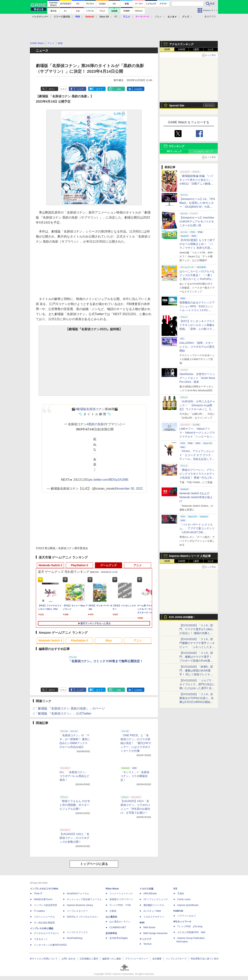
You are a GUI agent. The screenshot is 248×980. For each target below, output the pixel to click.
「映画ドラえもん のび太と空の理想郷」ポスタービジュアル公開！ (75, 805)
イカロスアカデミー (154, 917)
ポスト (52, 89)
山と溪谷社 (111, 917)
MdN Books (149, 927)
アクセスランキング (181, 44)
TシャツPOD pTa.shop (190, 926)
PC (116, 17)
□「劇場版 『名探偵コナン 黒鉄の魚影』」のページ (69, 708)
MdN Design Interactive (155, 933)
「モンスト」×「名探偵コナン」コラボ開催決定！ (135, 776)
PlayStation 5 (79, 565)
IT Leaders (39, 911)
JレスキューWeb (152, 911)
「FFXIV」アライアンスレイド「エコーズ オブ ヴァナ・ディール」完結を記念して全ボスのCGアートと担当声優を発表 (197, 459)
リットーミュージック (121, 894)
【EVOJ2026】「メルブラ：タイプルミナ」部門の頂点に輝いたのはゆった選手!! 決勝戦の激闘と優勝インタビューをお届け (197, 688)
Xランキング (177, 146)
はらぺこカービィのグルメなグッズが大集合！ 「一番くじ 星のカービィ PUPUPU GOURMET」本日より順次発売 (197, 279)
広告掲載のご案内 (89, 959)
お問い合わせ (69, 959)
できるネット (41, 939)
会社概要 (157, 959)
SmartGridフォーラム (78, 894)
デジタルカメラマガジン (47, 933)
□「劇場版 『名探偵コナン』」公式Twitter (62, 713)
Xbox (108, 640)
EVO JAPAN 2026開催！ (182, 617)
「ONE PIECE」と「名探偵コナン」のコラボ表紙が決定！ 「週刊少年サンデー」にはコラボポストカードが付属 (136, 743)
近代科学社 (111, 933)
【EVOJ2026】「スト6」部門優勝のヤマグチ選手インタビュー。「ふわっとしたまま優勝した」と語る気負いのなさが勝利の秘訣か (197, 647)
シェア (80, 89)
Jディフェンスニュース (156, 899)
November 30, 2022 (129, 489)
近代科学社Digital (118, 938)
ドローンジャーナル (44, 917)
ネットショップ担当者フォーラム (84, 899)
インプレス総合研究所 (46, 905)
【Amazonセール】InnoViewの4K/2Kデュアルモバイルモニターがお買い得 (197, 221)
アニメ (138, 565)
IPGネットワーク (182, 922)
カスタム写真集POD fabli (191, 932)
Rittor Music (112, 889)
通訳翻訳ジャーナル (154, 905)
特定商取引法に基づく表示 (205, 959)
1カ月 (211, 49)
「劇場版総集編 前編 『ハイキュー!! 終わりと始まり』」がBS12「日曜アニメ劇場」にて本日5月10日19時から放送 (197, 184)
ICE (175, 889)
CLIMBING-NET (118, 927)
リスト (63, 89)
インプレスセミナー (77, 911)
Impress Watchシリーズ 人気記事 (190, 556)
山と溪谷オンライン (120, 922)
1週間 (196, 49)
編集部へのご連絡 (112, 959)
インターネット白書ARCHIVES (50, 945)
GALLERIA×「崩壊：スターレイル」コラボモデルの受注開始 (197, 347)
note (119, 89)
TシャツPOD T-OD (120, 905)
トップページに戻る (94, 864)
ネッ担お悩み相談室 (44, 923)
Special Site (177, 105)
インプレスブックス (77, 932)
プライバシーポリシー (137, 959)
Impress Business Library (80, 905)
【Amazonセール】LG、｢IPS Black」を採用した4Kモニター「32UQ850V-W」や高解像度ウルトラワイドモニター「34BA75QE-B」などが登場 (197, 207)
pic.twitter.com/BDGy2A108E (109, 480)
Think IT (38, 894)
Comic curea (184, 899)
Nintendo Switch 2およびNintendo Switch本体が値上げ (196, 497)
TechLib (147, 944)
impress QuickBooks (188, 905)
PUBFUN (178, 911)
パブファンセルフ (187, 916)
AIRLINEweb (150, 894)
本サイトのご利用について (44, 959)
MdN (142, 923)
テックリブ (145, 939)
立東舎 (113, 911)
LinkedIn (138, 89)
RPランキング (174, 151)
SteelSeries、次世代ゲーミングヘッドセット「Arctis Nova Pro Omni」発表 (197, 378)
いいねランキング (203, 151)
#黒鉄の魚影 (95, 424)
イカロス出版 (146, 889)
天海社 (181, 894)
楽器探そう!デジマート (121, 899)
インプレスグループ (176, 959)
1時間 (167, 49)
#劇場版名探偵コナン (90, 409)
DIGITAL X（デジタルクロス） (83, 917)
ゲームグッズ (108, 565)
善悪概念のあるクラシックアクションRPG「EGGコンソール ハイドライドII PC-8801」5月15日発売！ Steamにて (197, 310)
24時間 (181, 49)
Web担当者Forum (43, 899)
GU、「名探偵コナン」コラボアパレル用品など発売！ (74, 776)
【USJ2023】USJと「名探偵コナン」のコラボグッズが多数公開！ (74, 838)
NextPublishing (75, 938)
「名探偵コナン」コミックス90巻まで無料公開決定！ (106, 661)
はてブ (99, 89)
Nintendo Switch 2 (50, 565)
